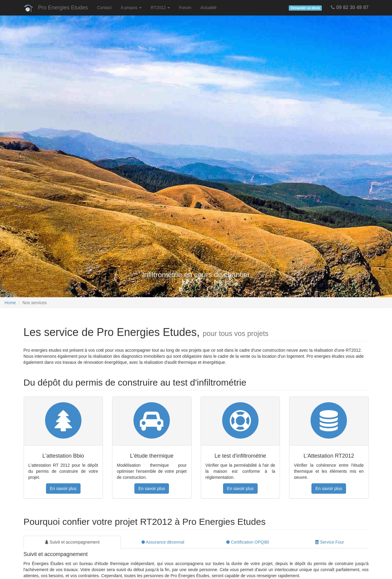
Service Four (329, 542)
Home (10, 303)
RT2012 (160, 8)
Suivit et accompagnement (72, 542)
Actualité (209, 8)
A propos (131, 8)
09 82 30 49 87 (350, 7)
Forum (185, 8)
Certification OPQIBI (248, 542)
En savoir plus (63, 489)
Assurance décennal (163, 542)
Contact (104, 8)
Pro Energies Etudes (63, 8)
